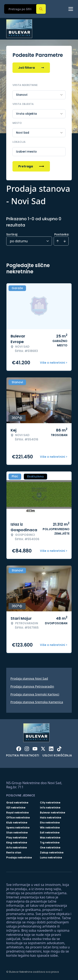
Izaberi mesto (26, 152)
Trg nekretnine (50, 843)
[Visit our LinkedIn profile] (51, 749)
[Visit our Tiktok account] (59, 749)
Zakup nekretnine (52, 853)
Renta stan (14, 853)
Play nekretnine (17, 838)
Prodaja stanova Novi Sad (29, 678)
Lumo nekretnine (51, 858)
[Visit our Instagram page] (27, 749)
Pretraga (31, 166)
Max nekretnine (50, 838)
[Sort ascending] (58, 241)
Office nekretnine (18, 818)
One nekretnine (50, 848)
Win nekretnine (50, 828)
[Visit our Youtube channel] (35, 749)
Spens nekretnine (18, 828)
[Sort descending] (65, 241)
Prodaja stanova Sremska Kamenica (37, 702)
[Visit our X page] (43, 749)
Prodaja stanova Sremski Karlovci (35, 694)
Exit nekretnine (50, 833)
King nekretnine (17, 843)
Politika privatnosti (23, 755)
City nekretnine (50, 803)
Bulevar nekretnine (53, 813)
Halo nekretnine (51, 818)
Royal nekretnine (17, 813)
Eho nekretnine (50, 823)
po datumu (19, 241)
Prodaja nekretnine (19, 858)
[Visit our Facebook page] (19, 749)
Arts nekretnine (17, 848)
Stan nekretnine (17, 833)
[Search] (41, 9)
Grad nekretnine (17, 803)
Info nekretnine (50, 808)
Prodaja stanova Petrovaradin (32, 686)
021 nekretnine (16, 808)
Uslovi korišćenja (57, 755)
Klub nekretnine (17, 823)
